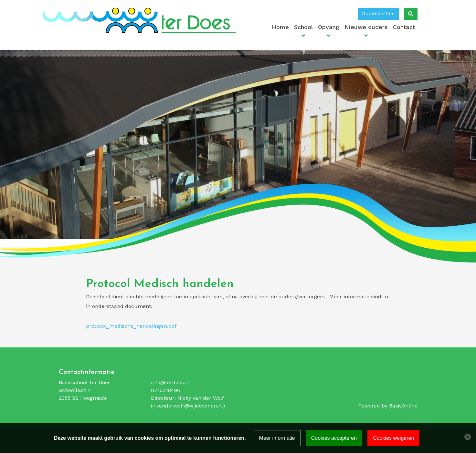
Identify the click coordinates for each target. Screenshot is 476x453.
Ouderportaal (378, 13)
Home (280, 27)
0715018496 (165, 390)
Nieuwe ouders (366, 27)
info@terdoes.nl (170, 382)
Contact (404, 27)
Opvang (329, 27)
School (303, 27)
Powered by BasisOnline (388, 406)
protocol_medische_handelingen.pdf (131, 326)
